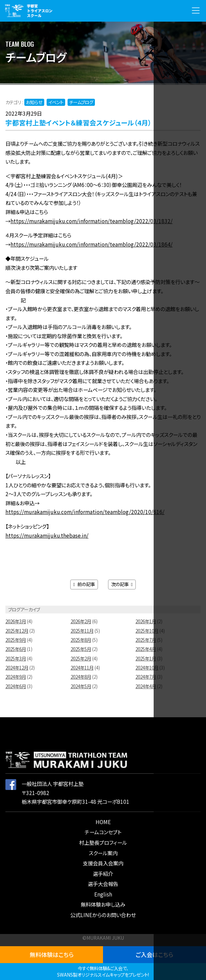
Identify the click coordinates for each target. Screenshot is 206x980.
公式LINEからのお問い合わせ (103, 915)
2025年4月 (146, 649)
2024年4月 (146, 686)
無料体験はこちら (52, 954)
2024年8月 (81, 677)
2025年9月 (16, 640)
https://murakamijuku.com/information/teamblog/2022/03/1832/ (92, 221)
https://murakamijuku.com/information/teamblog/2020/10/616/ (85, 512)
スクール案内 (103, 853)
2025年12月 (17, 631)
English (103, 894)
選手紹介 (103, 873)
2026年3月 (16, 621)
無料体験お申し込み (103, 904)
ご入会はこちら (154, 954)
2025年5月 (81, 649)
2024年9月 (16, 677)
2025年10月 (147, 631)
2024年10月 (147, 668)
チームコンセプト (103, 832)
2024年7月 (146, 677)
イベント (56, 102)
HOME (103, 822)
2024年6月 (16, 686)
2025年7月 (146, 640)
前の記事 (84, 584)
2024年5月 (81, 686)
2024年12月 (17, 668)
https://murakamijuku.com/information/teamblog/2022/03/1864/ (92, 244)
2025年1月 (146, 658)
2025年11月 (82, 631)
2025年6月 (16, 649)
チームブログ (81, 102)
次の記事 (122, 584)
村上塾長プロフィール (103, 842)
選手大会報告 (103, 884)
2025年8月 (81, 640)
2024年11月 (82, 668)
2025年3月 (16, 658)
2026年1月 (146, 621)
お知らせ (34, 102)
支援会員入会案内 (103, 863)
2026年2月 (81, 621)
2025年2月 (81, 658)
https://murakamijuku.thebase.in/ (47, 535)
